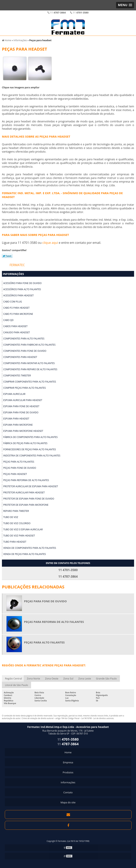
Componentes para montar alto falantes (29, 363)
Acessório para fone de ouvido (22, 283)
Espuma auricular (14, 394)
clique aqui (50, 243)
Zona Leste (85, 678)
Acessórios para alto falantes (22, 289)
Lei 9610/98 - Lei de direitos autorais (98, 718)
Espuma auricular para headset (23, 400)
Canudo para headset (17, 332)
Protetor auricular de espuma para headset (31, 486)
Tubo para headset (15, 542)
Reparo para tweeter (16, 511)
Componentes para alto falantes (24, 339)
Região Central (13, 678)
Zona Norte (33, 678)
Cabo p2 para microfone (18, 314)
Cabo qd (8, 320)
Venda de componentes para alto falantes (30, 548)
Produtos (68, 772)
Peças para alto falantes (19, 462)
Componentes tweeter (17, 376)
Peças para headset (15, 474)
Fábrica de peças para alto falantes (25, 443)
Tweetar (7, 256)
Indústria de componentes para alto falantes (32, 456)
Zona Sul (68, 678)
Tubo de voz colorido (17, 523)
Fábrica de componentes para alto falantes (30, 437)
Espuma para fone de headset (21, 406)
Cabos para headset (15, 326)
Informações (13, 274)
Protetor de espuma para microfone (26, 505)
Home (68, 752)
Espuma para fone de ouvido (21, 412)
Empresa (68, 762)
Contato (68, 792)
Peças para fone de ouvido (20, 468)
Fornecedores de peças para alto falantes (30, 449)
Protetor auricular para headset (24, 492)
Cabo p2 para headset (16, 308)
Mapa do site (68, 802)
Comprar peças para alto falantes (25, 388)
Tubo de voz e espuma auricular (23, 529)
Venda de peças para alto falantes (25, 554)
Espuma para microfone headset (23, 431)
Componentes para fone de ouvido (25, 351)
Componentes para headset (20, 357)
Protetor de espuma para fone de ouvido (29, 499)
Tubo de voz (11, 517)
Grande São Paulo (106, 678)
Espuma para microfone (18, 425)
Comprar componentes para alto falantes (30, 382)
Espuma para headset (16, 419)
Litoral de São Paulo (16, 685)
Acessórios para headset (19, 295)
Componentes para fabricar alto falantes (29, 345)
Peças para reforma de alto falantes (26, 480)
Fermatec (17, 265)
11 (57, 13)
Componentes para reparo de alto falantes (30, 369)
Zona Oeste (52, 678)
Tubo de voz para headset (19, 536)
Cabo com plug (13, 302)
